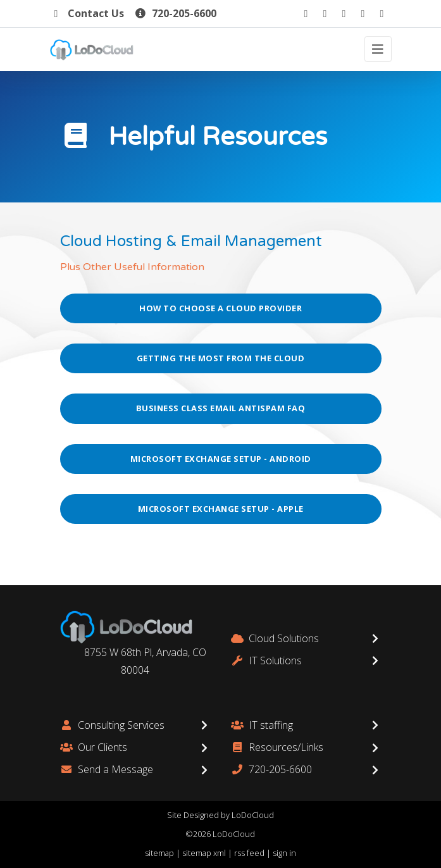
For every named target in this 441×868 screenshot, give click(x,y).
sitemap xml (204, 853)
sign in (284, 853)
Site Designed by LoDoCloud (220, 815)
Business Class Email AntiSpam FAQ (221, 408)
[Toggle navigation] (378, 49)
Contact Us (87, 13)
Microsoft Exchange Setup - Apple (221, 509)
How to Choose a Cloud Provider (220, 308)
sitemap (159, 853)
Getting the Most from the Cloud (221, 358)
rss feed (249, 853)
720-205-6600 (175, 13)
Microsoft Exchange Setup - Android (221, 459)
